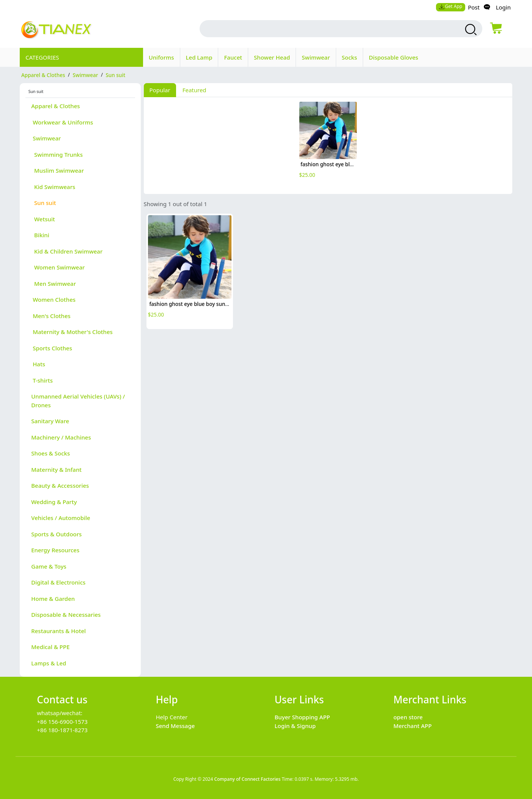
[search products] (470, 30)
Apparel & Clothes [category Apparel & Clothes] (43, 75)
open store (408, 717)
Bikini (40, 235)
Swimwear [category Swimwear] (86, 75)
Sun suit (43, 203)
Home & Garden (53, 599)
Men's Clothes (51, 316)
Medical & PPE (50, 647)
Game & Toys (49, 566)
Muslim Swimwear (57, 170)
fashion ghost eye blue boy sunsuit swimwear (356, 164)
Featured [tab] (194, 90)
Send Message (175, 726)
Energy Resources (55, 550)
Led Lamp (199, 57)
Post (474, 7)
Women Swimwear (58, 267)
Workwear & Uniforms (62, 122)
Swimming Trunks (57, 154)
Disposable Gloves (393, 57)
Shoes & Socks (50, 453)
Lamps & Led (49, 663)
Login (503, 7)
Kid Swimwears (53, 187)
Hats (38, 364)
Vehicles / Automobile (61, 518)
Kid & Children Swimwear (67, 251)
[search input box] (323, 29)
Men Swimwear (54, 284)
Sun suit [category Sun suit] (115, 75)
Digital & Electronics (58, 582)
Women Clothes (53, 299)
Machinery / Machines (61, 437)
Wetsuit (43, 219)
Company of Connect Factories (247, 779)
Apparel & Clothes (55, 106)
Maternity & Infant (56, 470)
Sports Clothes (52, 348)
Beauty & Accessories (60, 485)
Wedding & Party (54, 502)
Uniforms (161, 57)
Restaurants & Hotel (58, 631)
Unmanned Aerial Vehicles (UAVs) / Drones (78, 401)
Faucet (233, 57)
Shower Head (272, 57)
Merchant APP (413, 726)
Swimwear (316, 57)
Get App (450, 6)
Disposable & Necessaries (66, 615)
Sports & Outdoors (56, 534)
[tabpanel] (328, 144)
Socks (349, 57)
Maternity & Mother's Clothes (72, 332)
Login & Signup (295, 726)
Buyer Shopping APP (302, 717)
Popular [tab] (160, 90)
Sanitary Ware (50, 421)
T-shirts (42, 380)
